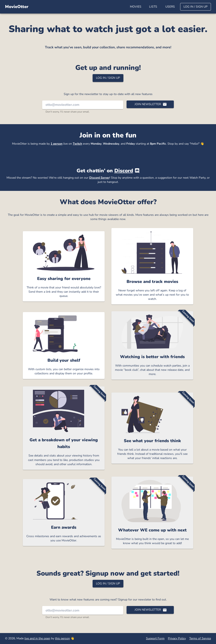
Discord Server (99, 178)
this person (62, 638)
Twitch (77, 144)
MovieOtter (17, 7)
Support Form (155, 638)
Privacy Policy (177, 638)
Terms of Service (200, 638)
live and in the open (37, 638)
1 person (57, 144)
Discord (124, 171)
